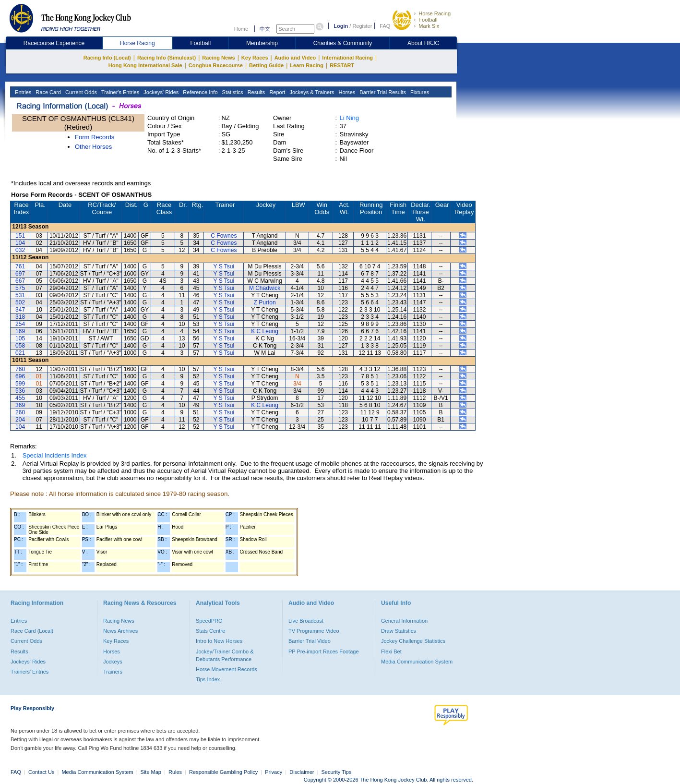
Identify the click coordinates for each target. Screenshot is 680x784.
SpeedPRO (209, 621)
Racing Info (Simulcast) (167, 58)
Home (241, 29)
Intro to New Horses (219, 641)
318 (20, 317)
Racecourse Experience (54, 43)
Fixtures (419, 92)
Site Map (151, 772)
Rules (176, 772)
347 (20, 310)
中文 (265, 29)
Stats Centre (210, 631)
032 (20, 250)
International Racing (347, 58)
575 (20, 288)
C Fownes (224, 236)
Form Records (95, 137)
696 (20, 376)
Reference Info (199, 92)
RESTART (342, 65)
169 (20, 331)
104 (20, 243)
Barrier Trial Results (382, 92)
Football (428, 20)
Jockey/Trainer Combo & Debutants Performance (225, 655)
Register (362, 26)
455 (20, 398)
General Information (404, 621)
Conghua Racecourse (216, 65)
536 (20, 391)
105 (20, 338)
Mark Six (429, 26)
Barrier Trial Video (310, 641)
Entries (22, 92)
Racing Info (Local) (107, 58)
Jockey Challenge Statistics (413, 641)
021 (20, 353)
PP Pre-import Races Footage (324, 651)
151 (20, 236)
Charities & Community (343, 43)
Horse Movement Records (227, 669)
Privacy (274, 772)
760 (20, 369)
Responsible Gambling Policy (223, 772)
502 (20, 302)
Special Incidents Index (55, 455)
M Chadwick (265, 288)
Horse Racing (435, 13)
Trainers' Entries (30, 672)
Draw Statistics (399, 631)
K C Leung (265, 331)
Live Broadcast (306, 621)
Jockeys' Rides (160, 92)
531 (20, 295)
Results (256, 92)
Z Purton (265, 302)
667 (20, 281)
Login (341, 26)
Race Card (48, 92)
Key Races (255, 58)
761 (20, 266)
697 (20, 274)
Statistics (232, 92)
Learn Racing (307, 65)
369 (20, 405)
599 (20, 384)
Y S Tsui (224, 266)
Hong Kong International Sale (145, 65)
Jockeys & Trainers (311, 92)
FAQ (385, 26)
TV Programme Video (314, 631)
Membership (262, 43)
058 (20, 346)
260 (20, 412)
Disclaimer (302, 772)
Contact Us (41, 772)
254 (20, 324)
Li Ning (349, 118)
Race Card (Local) (32, 631)
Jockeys (113, 662)
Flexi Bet (391, 651)
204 (20, 420)
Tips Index (208, 679)
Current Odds (80, 92)
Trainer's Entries (119, 92)
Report (276, 92)
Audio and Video (295, 58)
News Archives (120, 631)
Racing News (218, 58)
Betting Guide (266, 65)
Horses (346, 92)
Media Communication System (417, 662)
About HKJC (423, 43)
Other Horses (93, 147)
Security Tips (337, 772)
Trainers (113, 672)
